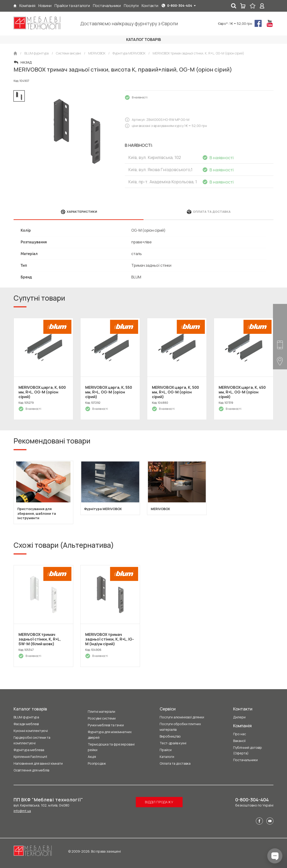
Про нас (240, 734)
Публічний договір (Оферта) (248, 750)
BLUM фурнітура (26, 717)
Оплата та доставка (175, 763)
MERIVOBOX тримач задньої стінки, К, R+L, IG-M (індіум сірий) (110, 639)
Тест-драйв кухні (173, 743)
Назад (26, 62)
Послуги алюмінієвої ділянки (182, 717)
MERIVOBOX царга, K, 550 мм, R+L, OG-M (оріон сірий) (109, 392)
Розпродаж (97, 763)
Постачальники (245, 760)
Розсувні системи (102, 718)
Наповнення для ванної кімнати (38, 763)
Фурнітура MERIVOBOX (103, 509)
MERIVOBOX (160, 509)
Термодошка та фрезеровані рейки (111, 747)
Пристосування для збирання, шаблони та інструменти (37, 513)
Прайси (166, 750)
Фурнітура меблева (29, 750)
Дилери (239, 717)
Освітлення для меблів (31, 770)
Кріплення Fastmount (30, 757)
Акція (92, 757)
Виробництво (170, 736)
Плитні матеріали (101, 711)
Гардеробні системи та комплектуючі (32, 740)
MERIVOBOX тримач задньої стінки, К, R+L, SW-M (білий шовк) (40, 639)
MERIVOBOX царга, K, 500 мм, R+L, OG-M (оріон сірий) (175, 392)
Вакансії (239, 741)
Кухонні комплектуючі (31, 731)
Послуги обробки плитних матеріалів (180, 727)
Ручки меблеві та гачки (106, 725)
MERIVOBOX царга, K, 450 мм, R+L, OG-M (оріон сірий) (242, 392)
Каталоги (167, 757)
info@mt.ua (22, 811)
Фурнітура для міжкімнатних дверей (110, 735)
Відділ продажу (159, 802)
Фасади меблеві (26, 724)
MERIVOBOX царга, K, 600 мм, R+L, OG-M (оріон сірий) (42, 392)
